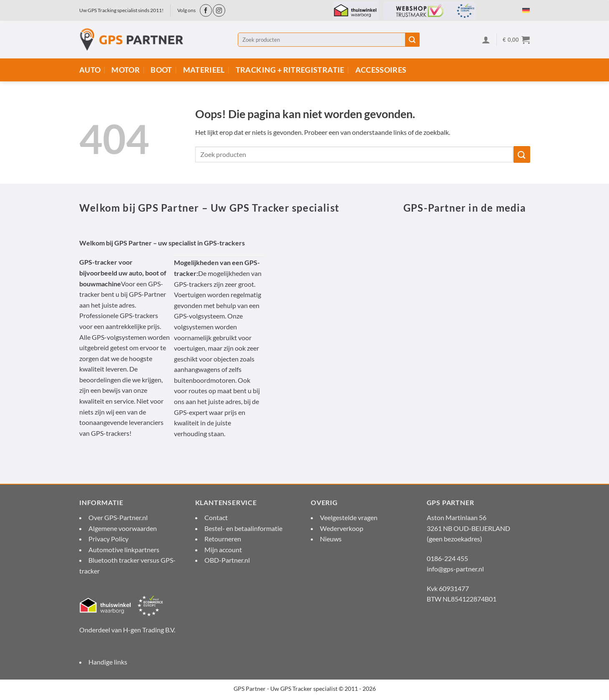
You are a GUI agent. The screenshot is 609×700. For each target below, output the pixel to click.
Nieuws (331, 539)
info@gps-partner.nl (455, 569)
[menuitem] (526, 10)
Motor (126, 70)
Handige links (108, 662)
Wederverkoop (342, 528)
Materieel (204, 70)
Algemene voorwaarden (123, 528)
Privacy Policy (108, 539)
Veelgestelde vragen (349, 517)
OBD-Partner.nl (227, 560)
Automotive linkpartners (124, 550)
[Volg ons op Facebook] (206, 10)
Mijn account (223, 550)
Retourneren (223, 539)
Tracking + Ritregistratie (290, 70)
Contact (216, 517)
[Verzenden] (412, 40)
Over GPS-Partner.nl (118, 517)
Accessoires (381, 70)
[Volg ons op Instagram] (219, 10)
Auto (90, 70)
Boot (161, 70)
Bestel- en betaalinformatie (243, 528)
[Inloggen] (486, 40)
